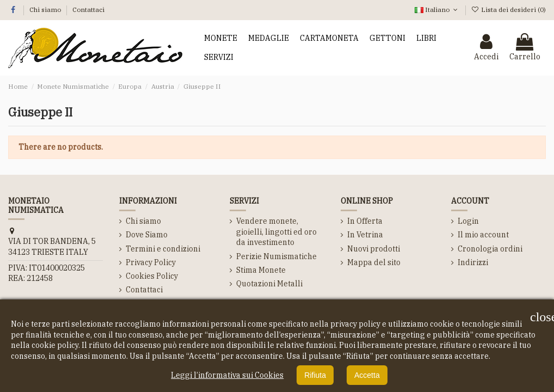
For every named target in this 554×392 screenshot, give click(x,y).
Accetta (367, 375)
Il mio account (483, 235)
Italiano (437, 10)
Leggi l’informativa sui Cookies (227, 375)
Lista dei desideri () (509, 10)
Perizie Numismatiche (276, 256)
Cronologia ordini (490, 249)
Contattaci (88, 10)
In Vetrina (365, 235)
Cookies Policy (152, 276)
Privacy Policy (151, 262)
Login (468, 221)
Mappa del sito (374, 262)
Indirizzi (473, 262)
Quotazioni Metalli (269, 284)
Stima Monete (261, 270)
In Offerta (365, 221)
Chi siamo (46, 10)
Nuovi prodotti (374, 249)
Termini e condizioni (163, 249)
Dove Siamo (147, 235)
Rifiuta (315, 375)
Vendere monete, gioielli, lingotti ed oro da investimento (276, 232)
